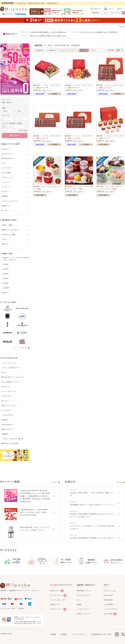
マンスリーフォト (56, 595)
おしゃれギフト (7, 410)
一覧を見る (54, 482)
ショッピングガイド (110, 609)
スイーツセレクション (9, 391)
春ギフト (4, 372)
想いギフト (5, 401)
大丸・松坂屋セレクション (11, 382)
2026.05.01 (25, 32)
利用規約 (64, 634)
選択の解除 (23, 130)
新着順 (92, 50)
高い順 (76, 50)
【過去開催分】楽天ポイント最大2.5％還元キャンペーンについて (92, 505)
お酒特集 (4, 420)
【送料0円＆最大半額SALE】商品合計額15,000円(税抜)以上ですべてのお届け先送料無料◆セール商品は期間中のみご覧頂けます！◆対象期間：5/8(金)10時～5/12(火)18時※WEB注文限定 (35, 496)
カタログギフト (7, 396)
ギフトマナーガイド (84, 595)
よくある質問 (108, 605)
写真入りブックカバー (9, 406)
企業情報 (53, 634)
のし (78, 600)
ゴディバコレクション (9, 363)
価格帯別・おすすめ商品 (10, 443)
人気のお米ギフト (8, 425)
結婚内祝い (5, 434)
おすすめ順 (84, 50)
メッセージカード (83, 609)
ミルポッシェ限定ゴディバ (11, 368)
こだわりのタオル (8, 415)
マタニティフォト (56, 609)
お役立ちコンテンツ (84, 614)
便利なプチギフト (8, 429)
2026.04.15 (75, 32)
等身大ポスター (56, 605)
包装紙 (79, 605)
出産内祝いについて (84, 591)
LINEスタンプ (55, 591)
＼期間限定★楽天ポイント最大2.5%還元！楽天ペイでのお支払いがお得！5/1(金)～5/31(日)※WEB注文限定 (35, 512)
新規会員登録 (108, 600)
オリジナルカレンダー (58, 600)
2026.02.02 (25, 36)
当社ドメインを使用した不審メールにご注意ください (48, 36)
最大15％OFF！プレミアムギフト (13, 377)
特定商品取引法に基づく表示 (101, 634)
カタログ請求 (108, 614)
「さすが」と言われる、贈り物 (12, 439)
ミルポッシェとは (110, 591)
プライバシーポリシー (79, 634)
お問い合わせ (108, 595)
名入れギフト (6, 387)
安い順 (69, 50)
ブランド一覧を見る (21, 348)
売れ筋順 (61, 50)
